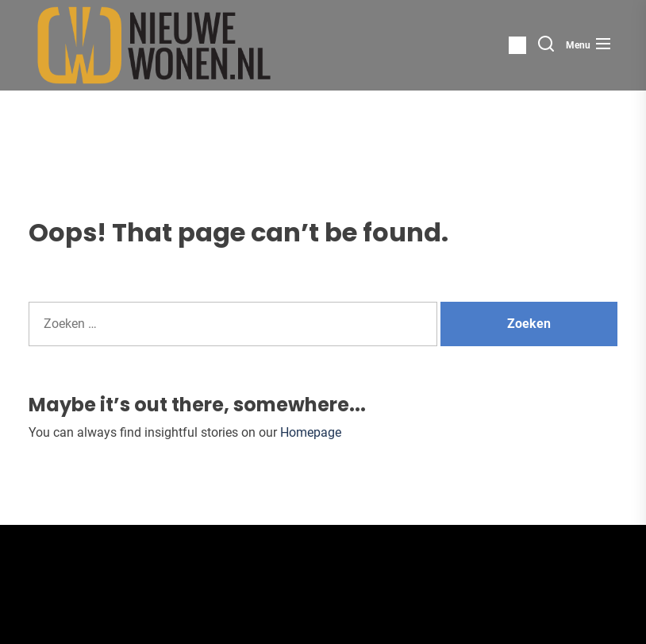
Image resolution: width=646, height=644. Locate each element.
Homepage (311, 432)
